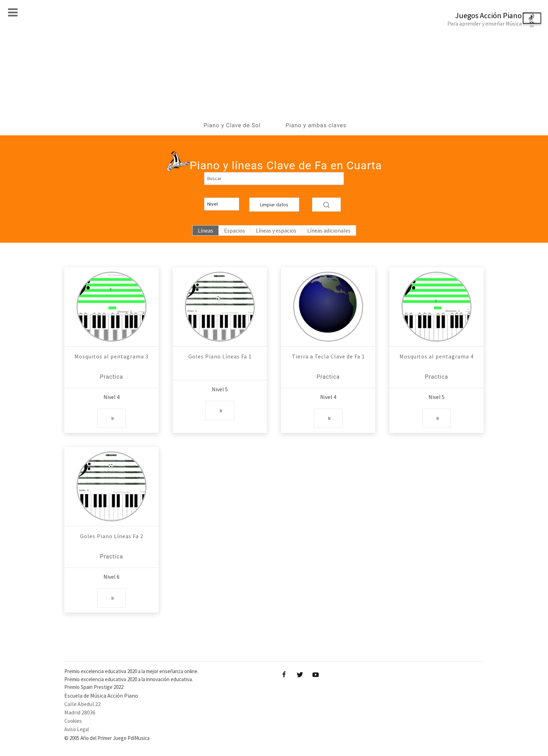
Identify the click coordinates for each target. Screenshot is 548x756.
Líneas (206, 230)
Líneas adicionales (329, 230)
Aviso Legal (77, 729)
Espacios (235, 230)
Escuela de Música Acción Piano (101, 696)
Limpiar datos (274, 205)
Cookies (73, 721)
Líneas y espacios (276, 230)
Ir (113, 418)
